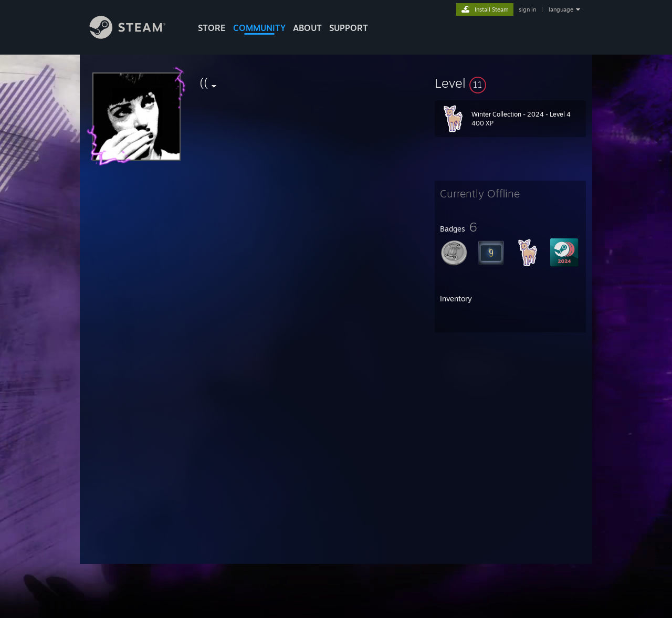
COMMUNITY (259, 28)
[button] (510, 83)
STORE (212, 28)
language (561, 9)
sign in (527, 9)
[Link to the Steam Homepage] (135, 36)
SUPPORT (349, 28)
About (307, 28)
